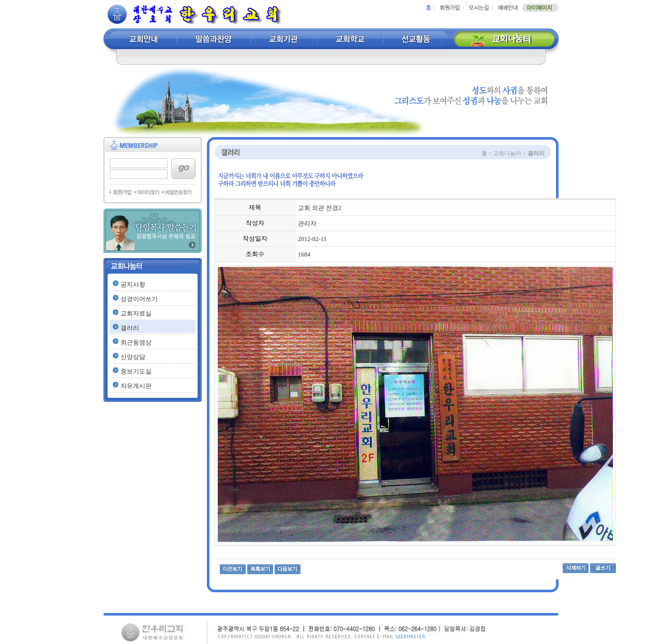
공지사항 (133, 284)
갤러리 (130, 328)
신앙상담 (133, 357)
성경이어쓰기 (139, 299)
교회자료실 (136, 313)
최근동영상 (136, 342)
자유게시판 (136, 386)
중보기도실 (136, 371)
